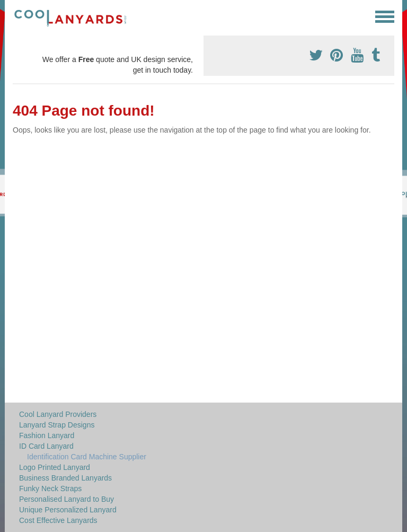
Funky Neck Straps (50, 489)
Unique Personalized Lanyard (68, 510)
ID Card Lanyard (46, 446)
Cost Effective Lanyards (58, 520)
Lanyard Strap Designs (57, 425)
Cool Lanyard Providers (58, 414)
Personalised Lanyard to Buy (67, 499)
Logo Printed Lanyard (55, 467)
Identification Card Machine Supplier (87, 457)
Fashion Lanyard (47, 435)
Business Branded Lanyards (65, 478)
